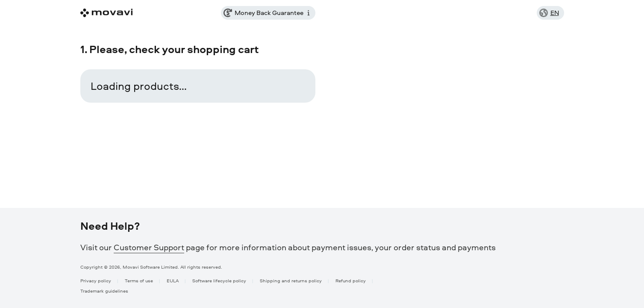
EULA (173, 280)
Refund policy (351, 280)
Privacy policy (96, 280)
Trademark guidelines (104, 291)
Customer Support (149, 247)
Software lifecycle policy (219, 280)
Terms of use (139, 280)
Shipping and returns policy (291, 280)
